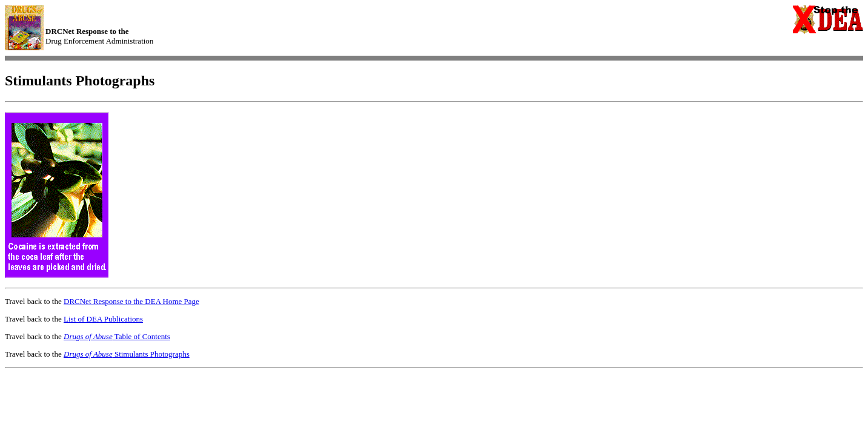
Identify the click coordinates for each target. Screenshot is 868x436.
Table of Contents (117, 336)
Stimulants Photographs (127, 354)
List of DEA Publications (103, 319)
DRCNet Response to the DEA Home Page (131, 301)
